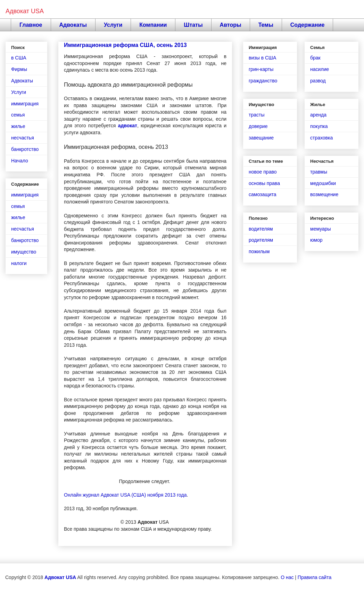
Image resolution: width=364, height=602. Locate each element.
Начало (20, 161)
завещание (261, 138)
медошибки (323, 183)
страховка (321, 138)
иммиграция (25, 104)
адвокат (128, 126)
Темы (266, 25)
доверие (258, 126)
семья (18, 115)
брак (315, 58)
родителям (261, 240)
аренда (318, 115)
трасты (257, 115)
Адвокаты (73, 25)
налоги (19, 263)
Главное (31, 25)
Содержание (308, 25)
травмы (319, 172)
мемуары (321, 229)
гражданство (263, 81)
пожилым (259, 251)
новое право (263, 172)
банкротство (25, 149)
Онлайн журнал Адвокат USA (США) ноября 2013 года (125, 495)
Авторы (231, 25)
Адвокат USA (25, 11)
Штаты (193, 25)
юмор (316, 240)
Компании (153, 25)
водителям (261, 229)
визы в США (262, 58)
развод (318, 81)
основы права (264, 183)
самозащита (263, 194)
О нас (287, 577)
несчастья (23, 138)
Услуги (113, 25)
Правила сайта (315, 577)
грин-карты (261, 69)
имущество (24, 252)
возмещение (324, 194)
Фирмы (19, 69)
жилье (18, 126)
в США (19, 58)
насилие (320, 69)
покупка (319, 126)
